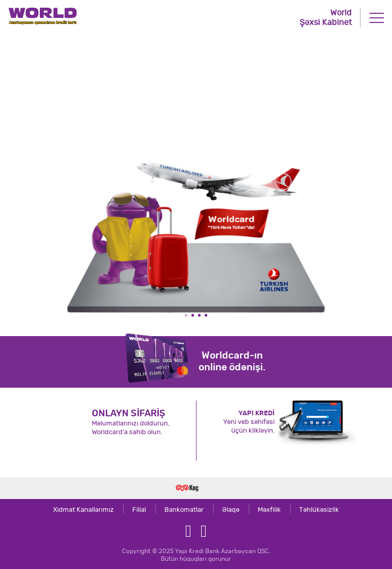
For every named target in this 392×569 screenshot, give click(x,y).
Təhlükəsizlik (310, 510)
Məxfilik (261, 510)
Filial (130, 510)
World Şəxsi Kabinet (326, 18)
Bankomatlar (175, 510)
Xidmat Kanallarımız (83, 510)
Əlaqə (222, 510)
